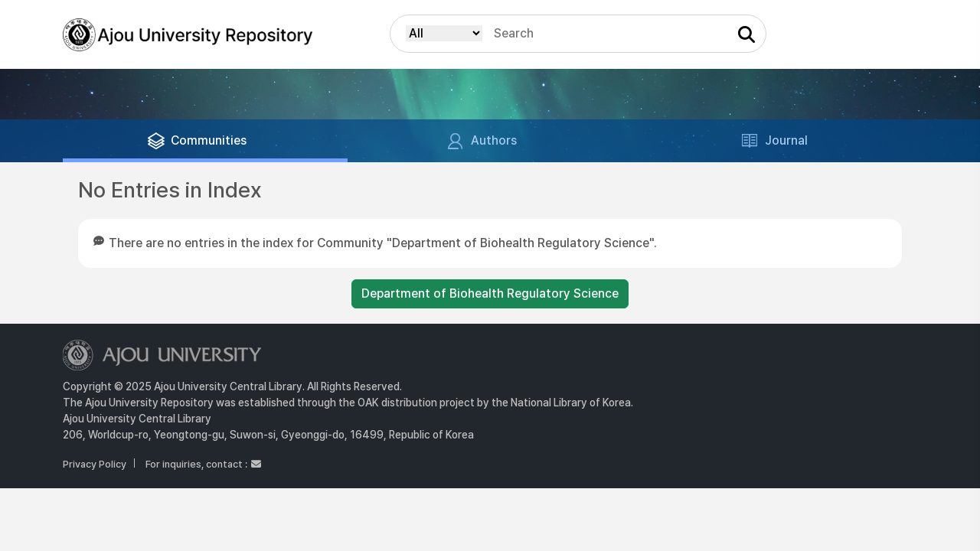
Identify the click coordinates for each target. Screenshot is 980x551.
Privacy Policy (95, 464)
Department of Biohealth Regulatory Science (490, 293)
